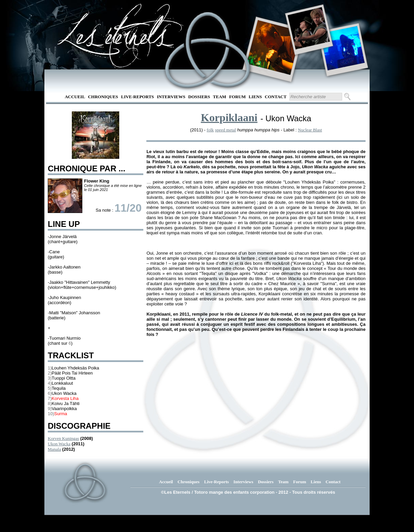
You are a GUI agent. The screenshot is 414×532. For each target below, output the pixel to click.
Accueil (75, 97)
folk (210, 130)
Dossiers (199, 97)
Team (220, 97)
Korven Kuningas (63, 438)
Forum (237, 97)
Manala (54, 449)
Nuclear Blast (310, 130)
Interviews (171, 97)
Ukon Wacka (59, 444)
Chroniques (103, 97)
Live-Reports (137, 97)
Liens (255, 97)
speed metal (226, 130)
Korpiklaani (229, 118)
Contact (276, 97)
